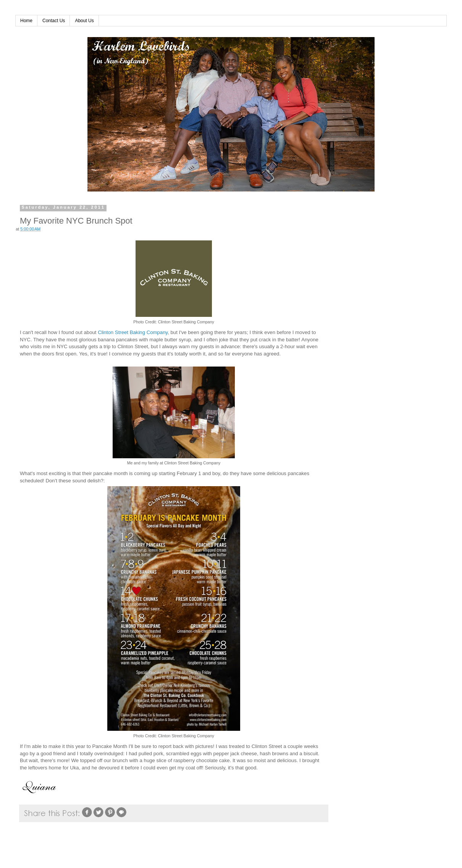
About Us (84, 21)
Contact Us (54, 21)
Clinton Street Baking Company (133, 332)
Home (26, 21)
